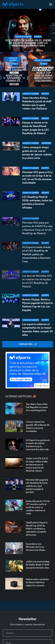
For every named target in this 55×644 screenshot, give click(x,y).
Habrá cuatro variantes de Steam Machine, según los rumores (37, 582)
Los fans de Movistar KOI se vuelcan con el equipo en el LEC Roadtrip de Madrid (37, 282)
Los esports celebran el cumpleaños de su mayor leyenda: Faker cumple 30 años (37, 329)
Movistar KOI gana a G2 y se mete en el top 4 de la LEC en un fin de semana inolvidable (37, 180)
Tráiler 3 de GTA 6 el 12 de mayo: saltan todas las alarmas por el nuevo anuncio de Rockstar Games (37, 465)
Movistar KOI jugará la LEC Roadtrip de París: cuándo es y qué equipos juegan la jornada (14, 74)
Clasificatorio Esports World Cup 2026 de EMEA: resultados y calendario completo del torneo (44, 74)
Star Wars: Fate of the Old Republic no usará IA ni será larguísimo (37, 407)
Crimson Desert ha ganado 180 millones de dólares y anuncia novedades (38, 426)
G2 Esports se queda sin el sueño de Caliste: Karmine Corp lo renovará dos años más (28, 43)
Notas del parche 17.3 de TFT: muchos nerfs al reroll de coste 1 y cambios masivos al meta (38, 507)
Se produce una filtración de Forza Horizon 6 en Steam (36, 547)
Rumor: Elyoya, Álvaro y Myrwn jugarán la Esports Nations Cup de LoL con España (37, 305)
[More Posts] (27, 344)
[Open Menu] (51, 4)
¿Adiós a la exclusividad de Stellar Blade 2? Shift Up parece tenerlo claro (38, 565)
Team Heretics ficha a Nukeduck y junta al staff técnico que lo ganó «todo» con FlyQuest (37, 103)
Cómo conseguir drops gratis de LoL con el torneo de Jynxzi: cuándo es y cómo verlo (37, 153)
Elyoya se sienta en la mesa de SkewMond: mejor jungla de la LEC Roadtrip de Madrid (36, 128)
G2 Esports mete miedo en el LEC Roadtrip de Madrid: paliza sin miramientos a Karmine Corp (36, 258)
